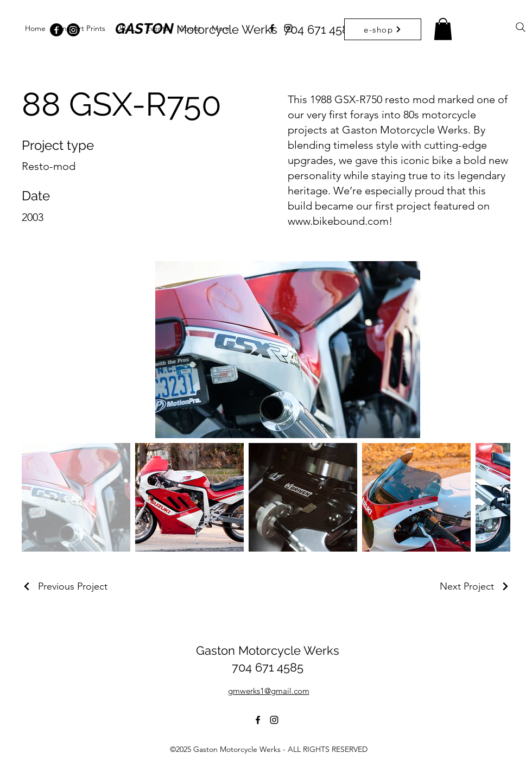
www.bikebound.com (338, 221)
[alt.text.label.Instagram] (288, 28)
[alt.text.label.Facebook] (272, 28)
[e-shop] (383, 29)
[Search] (521, 27)
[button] (443, 29)
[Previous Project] (65, 586)
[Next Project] (475, 586)
